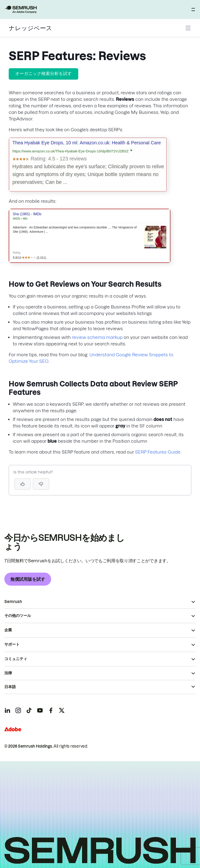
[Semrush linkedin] (7, 710)
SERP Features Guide (158, 452)
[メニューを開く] (193, 10)
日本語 (10, 687)
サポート (12, 644)
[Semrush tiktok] (29, 710)
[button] (41, 484)
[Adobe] (13, 729)
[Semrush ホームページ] (21, 10)
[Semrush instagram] (18, 710)
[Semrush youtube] (40, 710)
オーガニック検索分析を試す (43, 74)
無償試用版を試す (28, 579)
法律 (8, 673)
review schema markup (97, 337)
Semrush (13, 602)
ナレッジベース (30, 28)
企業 (8, 630)
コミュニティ (16, 659)
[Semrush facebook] (51, 710)
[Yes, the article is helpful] (23, 484)
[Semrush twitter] (62, 710)
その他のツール (18, 616)
